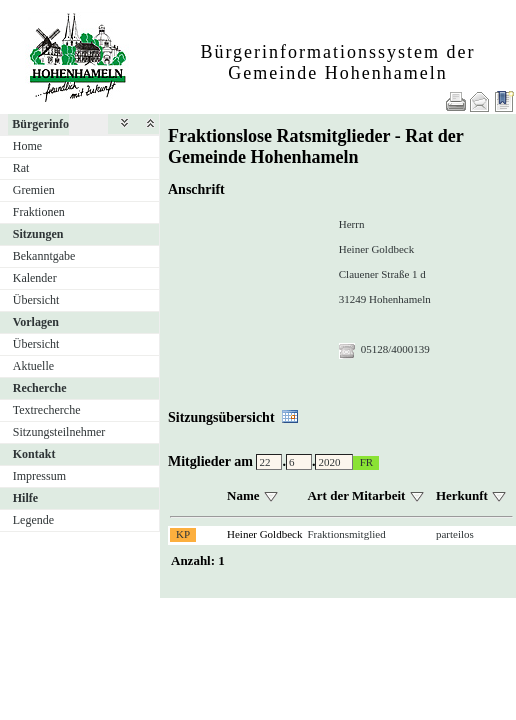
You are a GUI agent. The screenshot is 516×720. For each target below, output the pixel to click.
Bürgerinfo (40, 124)
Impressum (39, 476)
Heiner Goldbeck (264, 534)
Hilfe (25, 498)
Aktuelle (33, 366)
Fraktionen (39, 212)
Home (27, 146)
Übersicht (36, 300)
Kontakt (34, 454)
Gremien (34, 190)
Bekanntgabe (44, 256)
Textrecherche (47, 410)
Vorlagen (36, 322)
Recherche (40, 388)
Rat (21, 168)
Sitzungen (38, 234)
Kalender (35, 278)
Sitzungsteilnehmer (59, 432)
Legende (33, 520)
